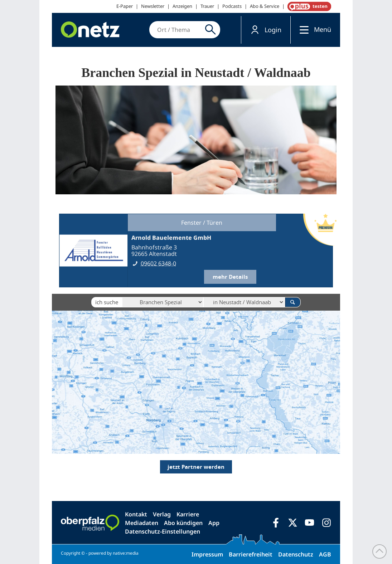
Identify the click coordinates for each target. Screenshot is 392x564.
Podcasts (232, 6)
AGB (325, 554)
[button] (266, 30)
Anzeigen (182, 6)
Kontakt (136, 514)
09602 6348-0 (158, 263)
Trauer (207, 6)
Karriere (188, 514)
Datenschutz (296, 554)
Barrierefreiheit (251, 554)
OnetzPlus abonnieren (308, 6)
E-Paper (125, 6)
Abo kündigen (183, 523)
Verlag (162, 514)
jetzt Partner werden (196, 467)
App (214, 523)
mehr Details (230, 277)
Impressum (207, 554)
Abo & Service (265, 6)
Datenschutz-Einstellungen (163, 531)
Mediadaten (142, 523)
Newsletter (153, 6)
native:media (126, 553)
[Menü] (302, 30)
